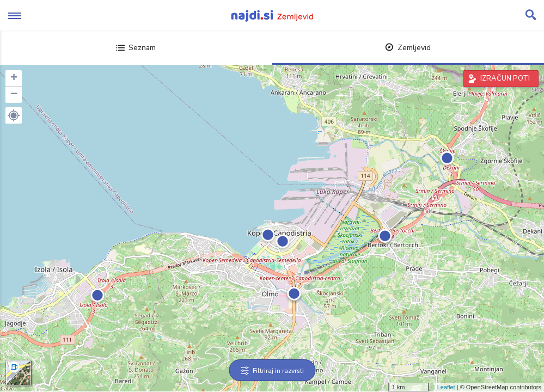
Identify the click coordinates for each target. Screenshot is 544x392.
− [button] (14, 95)
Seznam (136, 48)
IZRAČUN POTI (505, 78)
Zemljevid (408, 48)
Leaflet (446, 387)
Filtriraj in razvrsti (272, 371)
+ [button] (14, 78)
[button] (14, 115)
